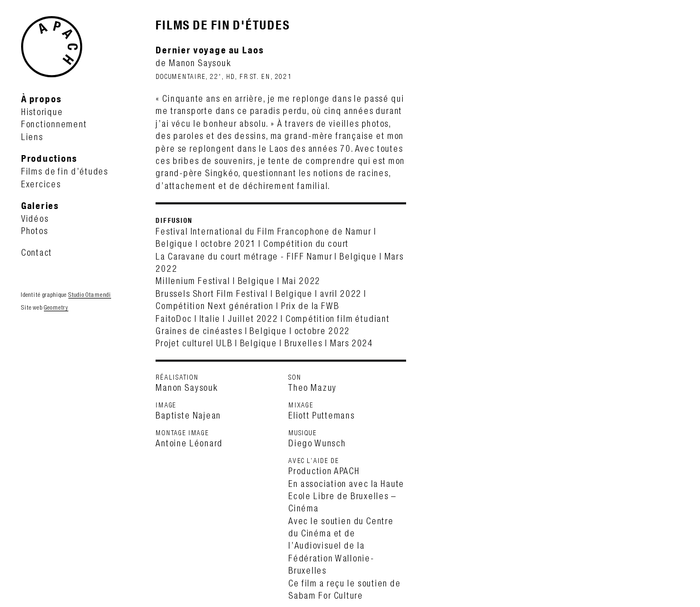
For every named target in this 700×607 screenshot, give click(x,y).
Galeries (40, 205)
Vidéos (35, 218)
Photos (35, 231)
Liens (32, 137)
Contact (37, 252)
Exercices (41, 184)
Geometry (56, 307)
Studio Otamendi (90, 295)
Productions (49, 158)
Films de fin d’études (65, 171)
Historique (42, 112)
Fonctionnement (54, 124)
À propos (41, 99)
